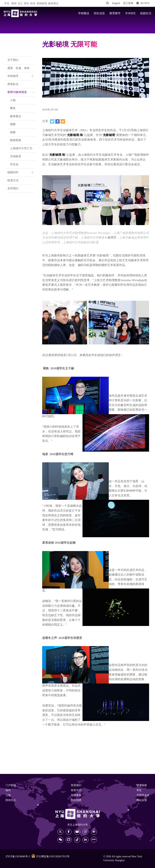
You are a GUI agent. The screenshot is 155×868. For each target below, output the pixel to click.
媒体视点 (16, 116)
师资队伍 (13, 84)
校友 (33, 4)
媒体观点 (53, 4)
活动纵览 (16, 156)
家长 (27, 4)
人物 (13, 100)
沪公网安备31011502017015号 (50, 856)
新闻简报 (16, 140)
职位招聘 (76, 800)
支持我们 (13, 189)
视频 (13, 124)
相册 (13, 132)
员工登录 (128, 3)
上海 (8, 795)
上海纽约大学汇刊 (21, 149)
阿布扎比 (11, 800)
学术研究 (130, 13)
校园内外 (13, 172)
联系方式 (13, 181)
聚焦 (13, 108)
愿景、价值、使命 (18, 68)
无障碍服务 (143, 795)
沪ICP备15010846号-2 (18, 857)
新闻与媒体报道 (17, 92)
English (116, 3)
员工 (20, 4)
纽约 (8, 790)
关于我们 (13, 60)
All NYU (143, 3)
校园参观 (42, 4)
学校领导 (13, 76)
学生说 (14, 165)
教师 (14, 4)
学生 (7, 4)
